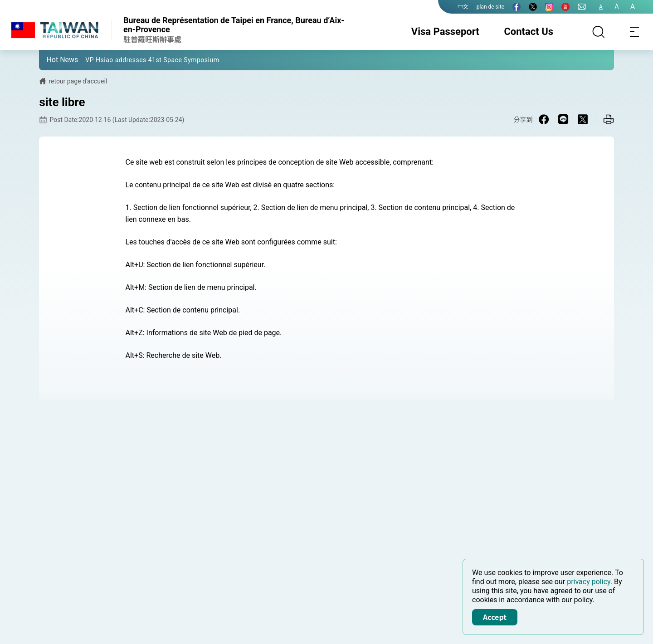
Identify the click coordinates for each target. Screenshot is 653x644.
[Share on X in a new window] (583, 119)
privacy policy (589, 582)
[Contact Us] (582, 7)
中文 (463, 7)
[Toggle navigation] (635, 32)
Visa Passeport (445, 32)
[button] (53, 59)
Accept (495, 617)
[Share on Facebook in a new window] (544, 119)
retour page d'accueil (78, 81)
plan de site (490, 7)
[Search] (599, 32)
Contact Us (529, 32)
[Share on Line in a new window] (563, 119)
